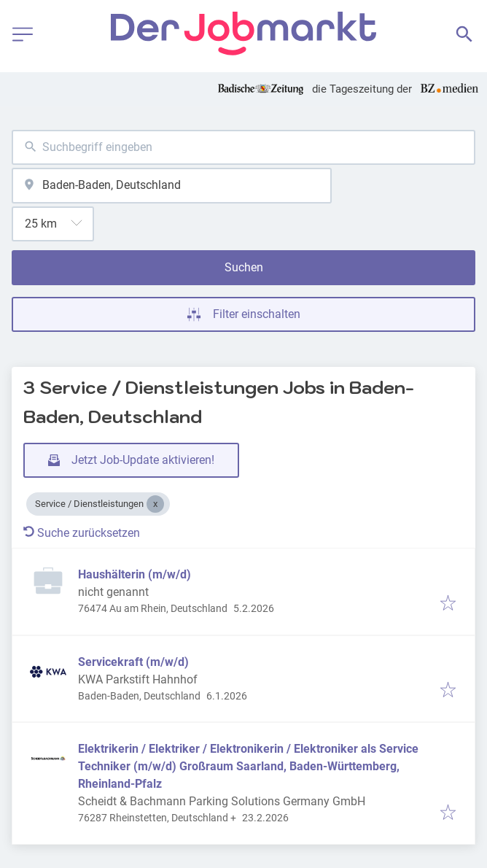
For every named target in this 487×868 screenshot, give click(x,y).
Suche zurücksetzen (82, 533)
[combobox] (243, 148)
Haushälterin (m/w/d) (135, 574)
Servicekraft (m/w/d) (133, 662)
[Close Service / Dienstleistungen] (155, 504)
